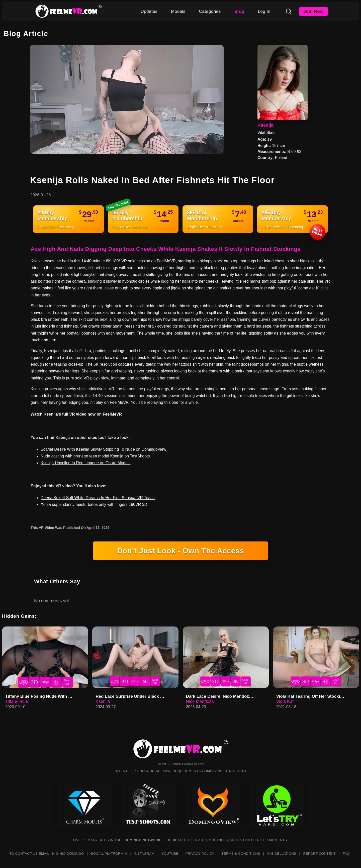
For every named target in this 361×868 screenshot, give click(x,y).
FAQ (346, 854)
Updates (149, 11)
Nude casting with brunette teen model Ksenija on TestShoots (95, 456)
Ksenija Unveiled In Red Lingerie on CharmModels (85, 463)
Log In (264, 11)
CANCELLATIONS (282, 854)
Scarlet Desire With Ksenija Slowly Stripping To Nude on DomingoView (103, 449)
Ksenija (265, 125)
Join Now (314, 11)
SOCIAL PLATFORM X (109, 854)
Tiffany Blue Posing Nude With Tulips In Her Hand (41, 696)
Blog (239, 11)
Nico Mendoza (200, 701)
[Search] (289, 11)
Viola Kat (285, 701)
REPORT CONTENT (319, 854)
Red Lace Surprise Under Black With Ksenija (131, 696)
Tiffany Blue (17, 701)
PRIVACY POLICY (200, 854)
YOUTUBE (170, 854)
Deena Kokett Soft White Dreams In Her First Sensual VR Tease (98, 498)
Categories (210, 11)
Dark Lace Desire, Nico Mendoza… (221, 696)
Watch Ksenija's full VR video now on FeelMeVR (76, 414)
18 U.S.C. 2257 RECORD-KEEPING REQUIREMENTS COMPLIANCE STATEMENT (181, 771)
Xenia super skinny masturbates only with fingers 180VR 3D (94, 504)
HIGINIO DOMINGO (68, 854)
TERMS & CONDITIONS (241, 854)
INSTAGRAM (144, 854)
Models (178, 11)
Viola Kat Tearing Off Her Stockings (312, 696)
